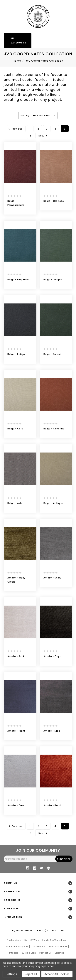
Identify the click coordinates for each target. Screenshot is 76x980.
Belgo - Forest (52, 354)
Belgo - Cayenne (54, 429)
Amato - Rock (16, 656)
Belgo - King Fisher (19, 280)
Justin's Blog (29, 953)
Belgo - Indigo (16, 354)
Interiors (14, 953)
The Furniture (14, 940)
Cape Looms (39, 946)
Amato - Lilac (52, 731)
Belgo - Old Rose (54, 201)
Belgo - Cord (15, 429)
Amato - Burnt (53, 805)
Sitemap (60, 953)
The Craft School (58, 946)
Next (43, 135)
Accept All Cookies (57, 974)
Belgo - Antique (53, 503)
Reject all (31, 974)
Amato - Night (16, 731)
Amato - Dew (16, 805)
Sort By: (25, 115)
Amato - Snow (52, 578)
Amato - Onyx (52, 656)
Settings (11, 974)
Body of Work (32, 940)
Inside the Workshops (55, 940)
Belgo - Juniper (53, 280)
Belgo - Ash (15, 503)
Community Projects (17, 946)
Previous (15, 129)
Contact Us (45, 953)
